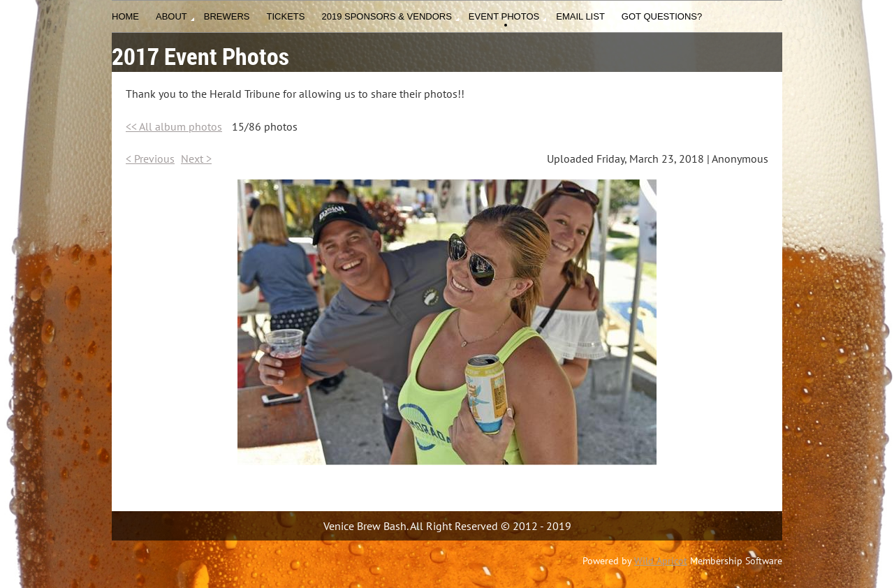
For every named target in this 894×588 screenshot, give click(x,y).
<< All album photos (174, 126)
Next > (196, 159)
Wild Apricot (661, 561)
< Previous (150, 159)
